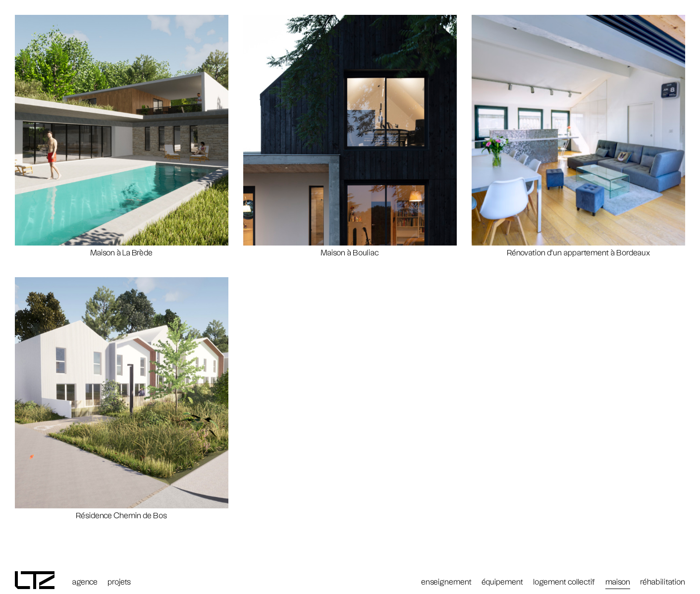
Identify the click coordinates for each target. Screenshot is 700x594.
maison (618, 582)
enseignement (446, 582)
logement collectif (564, 582)
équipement (502, 582)
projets (119, 582)
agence (85, 582)
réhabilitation (663, 582)
